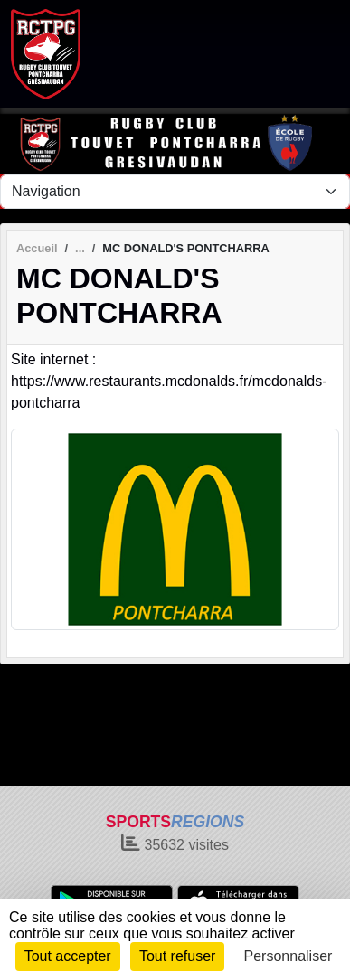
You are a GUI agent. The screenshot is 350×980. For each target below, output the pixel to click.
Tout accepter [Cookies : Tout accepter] (68, 956)
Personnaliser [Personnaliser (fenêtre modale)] (289, 956)
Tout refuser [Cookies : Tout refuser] (177, 956)
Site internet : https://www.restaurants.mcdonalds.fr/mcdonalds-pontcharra (169, 381)
